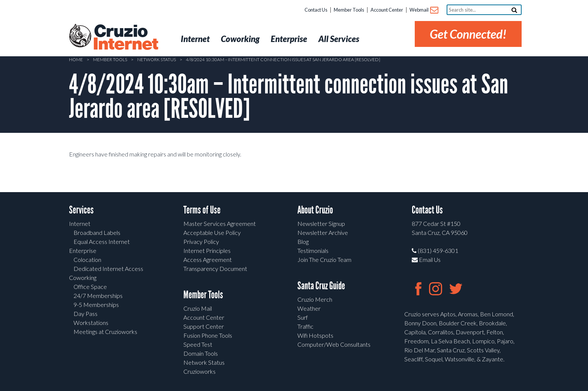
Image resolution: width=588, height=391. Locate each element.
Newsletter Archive (323, 232)
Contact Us (316, 10)
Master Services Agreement (220, 223)
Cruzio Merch (315, 299)
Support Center (204, 326)
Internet (80, 223)
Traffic (305, 326)
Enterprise (83, 250)
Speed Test (198, 344)
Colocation (87, 259)
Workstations (91, 323)
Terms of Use (202, 210)
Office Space (90, 286)
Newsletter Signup (321, 223)
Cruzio (125, 38)
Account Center (387, 10)
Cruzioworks (199, 371)
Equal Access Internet (102, 241)
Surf (303, 317)
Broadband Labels (97, 232)
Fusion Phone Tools (208, 335)
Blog (303, 241)
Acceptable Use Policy (212, 232)
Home (76, 59)
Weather (309, 308)
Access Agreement (208, 259)
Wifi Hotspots (315, 335)
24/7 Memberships (98, 296)
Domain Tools (201, 353)
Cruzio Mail (198, 308)
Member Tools (349, 10)
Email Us (426, 259)
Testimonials (313, 250)
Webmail (424, 10)
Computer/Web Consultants (334, 344)
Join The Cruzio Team (324, 259)
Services (81, 210)
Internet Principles (207, 250)
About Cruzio (315, 210)
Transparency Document (215, 268)
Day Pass (85, 314)
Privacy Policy (201, 241)
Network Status (157, 59)
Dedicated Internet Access (108, 268)
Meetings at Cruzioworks (105, 332)
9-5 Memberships (96, 305)
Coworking (83, 277)
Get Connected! (468, 34)
